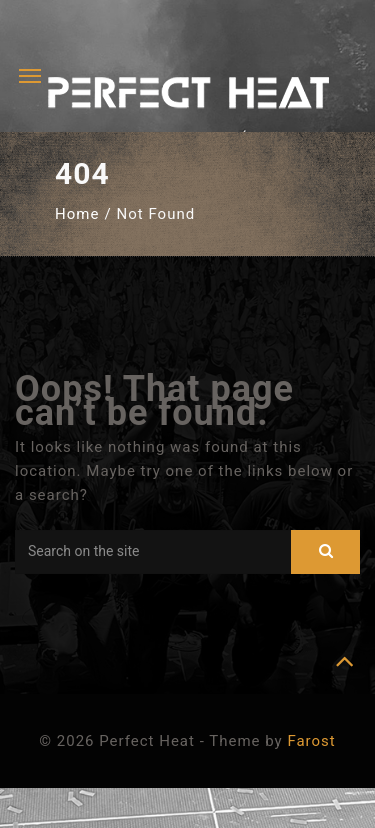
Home (77, 214)
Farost (311, 741)
